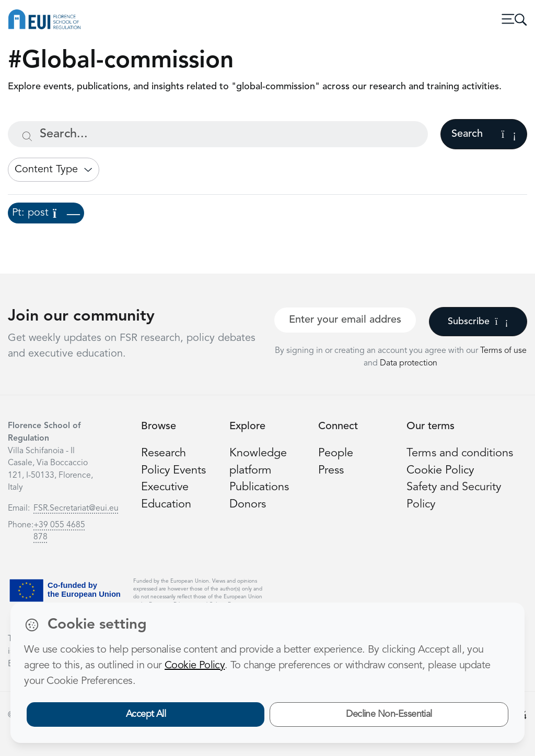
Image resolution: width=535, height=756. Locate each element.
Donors (248, 505)
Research (164, 453)
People (336, 453)
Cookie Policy (440, 471)
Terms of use (503, 351)
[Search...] (218, 134)
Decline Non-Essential (389, 714)
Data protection (409, 363)
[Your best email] (345, 320)
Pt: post (46, 213)
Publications (259, 487)
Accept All (146, 714)
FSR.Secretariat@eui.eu (76, 509)
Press (331, 471)
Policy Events (173, 471)
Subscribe (478, 322)
